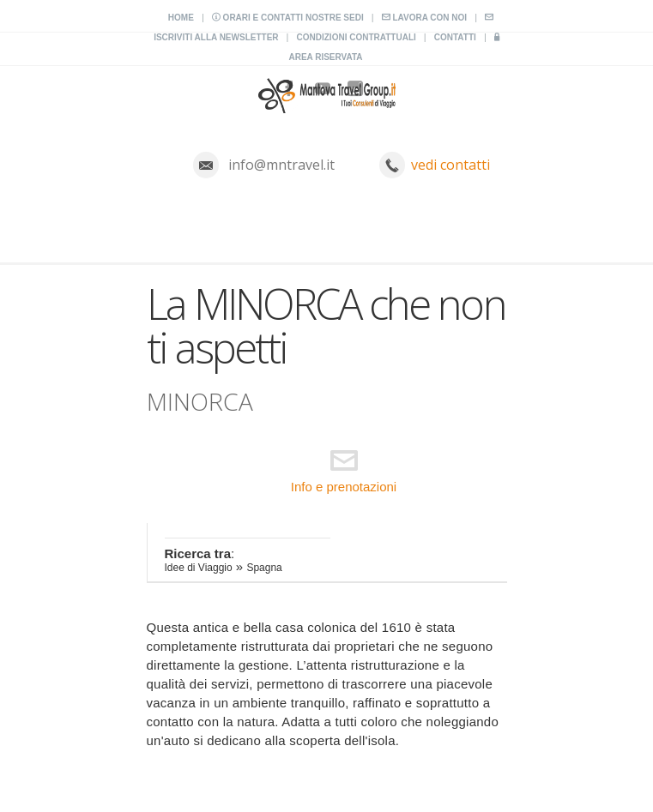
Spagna (264, 568)
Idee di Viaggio (199, 568)
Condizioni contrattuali (357, 37)
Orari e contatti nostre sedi (288, 18)
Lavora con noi (424, 18)
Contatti (455, 37)
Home (181, 18)
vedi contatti (450, 165)
